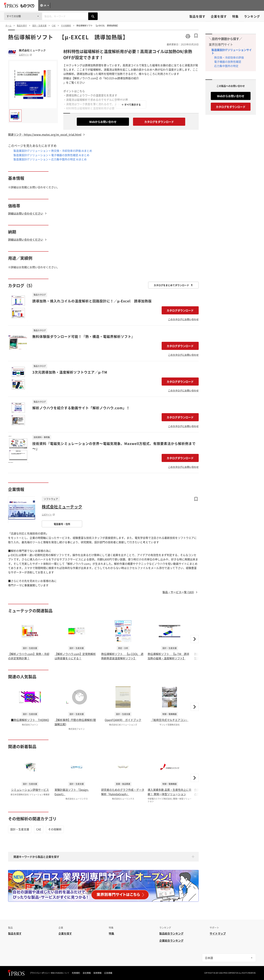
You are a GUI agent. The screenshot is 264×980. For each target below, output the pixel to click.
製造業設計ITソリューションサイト (232, 51)
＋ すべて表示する (131, 105)
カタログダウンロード (180, 310)
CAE (39, 829)
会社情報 (87, 973)
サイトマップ (218, 933)
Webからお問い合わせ (103, 122)
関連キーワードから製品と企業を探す (36, 857)
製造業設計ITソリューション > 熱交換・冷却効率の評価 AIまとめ (53, 151)
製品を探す (197, 16)
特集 (235, 16)
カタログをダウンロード (159, 122)
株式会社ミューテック (32, 50)
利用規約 (76, 973)
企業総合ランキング (171, 940)
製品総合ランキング (171, 933)
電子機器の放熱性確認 (228, 62)
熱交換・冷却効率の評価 (229, 57)
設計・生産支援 (20, 829)
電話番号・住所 (62, 524)
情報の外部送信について (60, 973)
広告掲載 (108, 973)
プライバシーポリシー (40, 973)
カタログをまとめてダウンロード (173, 285)
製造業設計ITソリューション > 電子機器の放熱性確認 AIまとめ (51, 155)
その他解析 (55, 829)
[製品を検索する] (93, 16)
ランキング (252, 16)
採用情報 (97, 973)
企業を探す (219, 16)
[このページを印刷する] (188, 36)
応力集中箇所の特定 (226, 66)
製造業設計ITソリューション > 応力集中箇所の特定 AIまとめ (50, 159)
